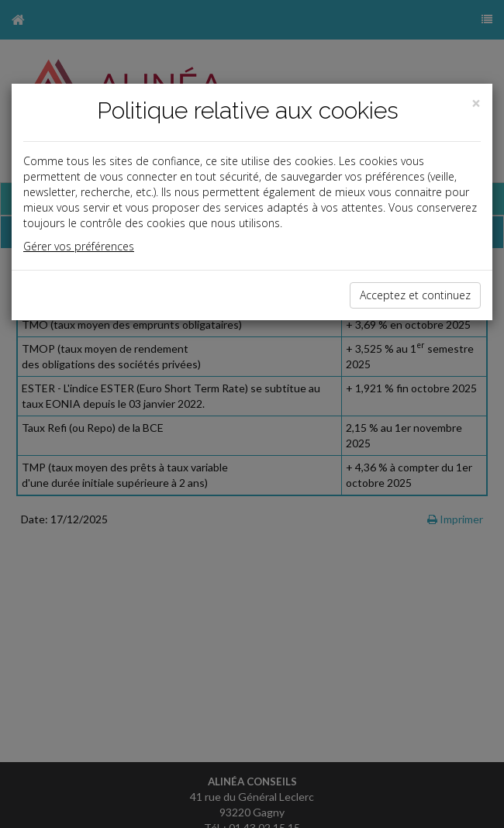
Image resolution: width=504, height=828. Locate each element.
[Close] (476, 103)
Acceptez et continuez (415, 295)
